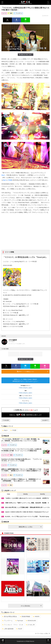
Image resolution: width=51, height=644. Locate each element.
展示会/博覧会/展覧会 (10, 616)
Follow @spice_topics (26, 388)
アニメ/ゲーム (7, 621)
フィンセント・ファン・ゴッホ (13, 625)
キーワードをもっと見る (42, 634)
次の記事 (45, 420)
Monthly (42, 494)
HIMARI (36, 616)
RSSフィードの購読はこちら (32, 372)
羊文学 (19, 629)
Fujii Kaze (19, 621)
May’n (3, 175)
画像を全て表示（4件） (25, 55)
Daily (8, 494)
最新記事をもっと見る (30, 527)
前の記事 (6, 420)
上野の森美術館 (8, 629)
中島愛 (10, 180)
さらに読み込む (31, 606)
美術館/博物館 (25, 616)
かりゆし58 (30, 625)
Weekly (26, 494)
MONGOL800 (31, 621)
